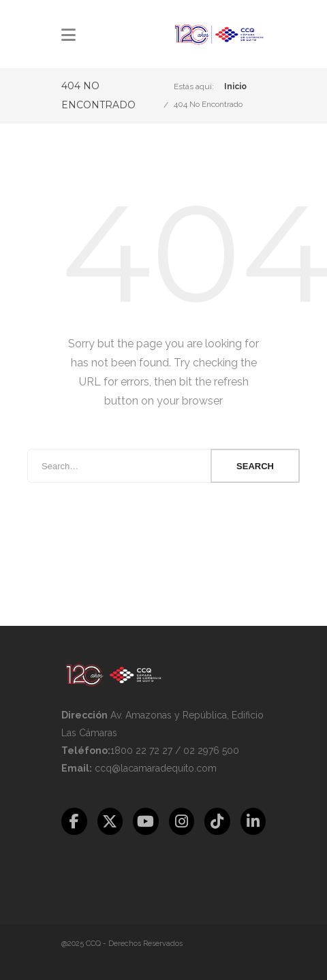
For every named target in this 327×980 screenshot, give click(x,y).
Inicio (235, 86)
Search (255, 466)
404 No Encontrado (208, 104)
